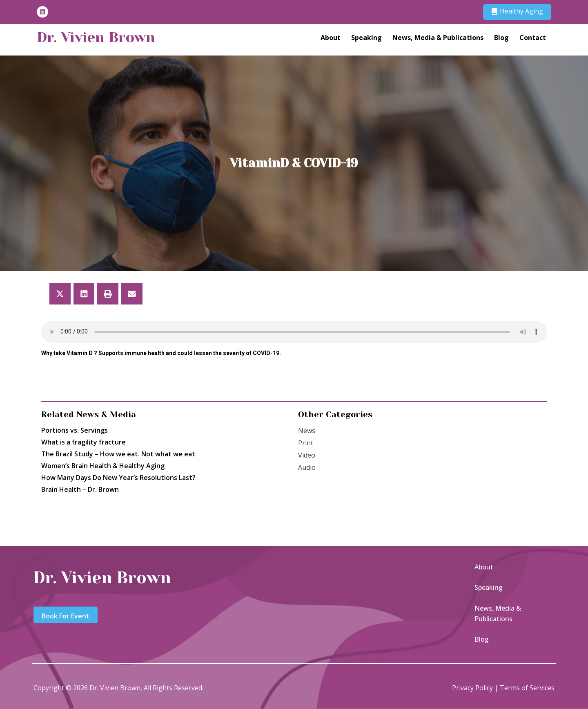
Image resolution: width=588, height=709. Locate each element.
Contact (533, 37)
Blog (501, 37)
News (307, 431)
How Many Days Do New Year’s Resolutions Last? (118, 478)
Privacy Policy (472, 688)
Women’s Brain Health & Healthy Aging (103, 466)
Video (307, 455)
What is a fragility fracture (84, 442)
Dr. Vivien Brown (96, 37)
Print (306, 443)
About (331, 37)
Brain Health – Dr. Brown (80, 489)
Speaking (366, 37)
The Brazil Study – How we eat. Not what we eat (118, 454)
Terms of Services (527, 688)
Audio (307, 467)
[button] (60, 294)
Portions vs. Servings (75, 430)
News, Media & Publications (438, 37)
